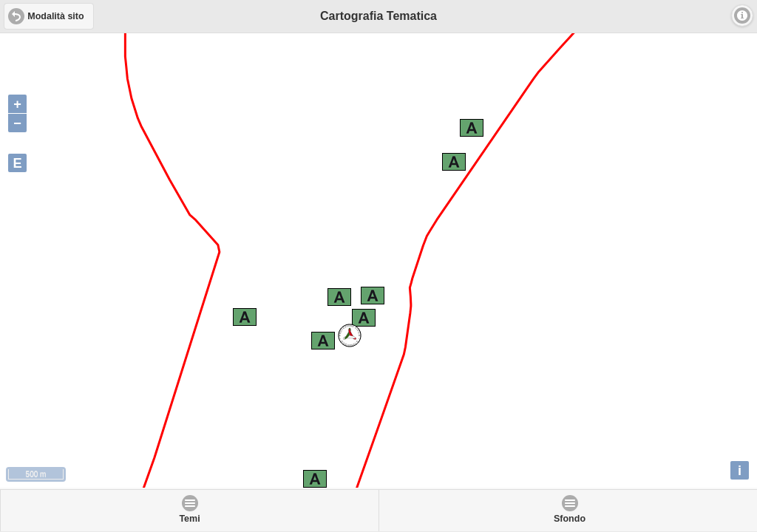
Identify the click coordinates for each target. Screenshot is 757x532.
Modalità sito (55, 16)
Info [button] (742, 16)
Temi (189, 519)
